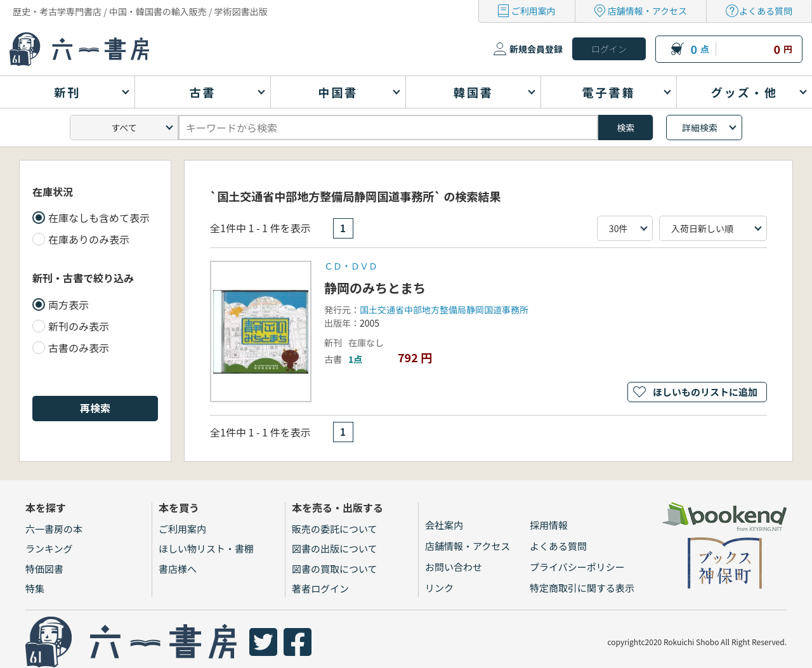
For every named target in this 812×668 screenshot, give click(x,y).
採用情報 (549, 525)
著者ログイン (320, 588)
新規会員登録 (536, 49)
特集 (35, 588)
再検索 (95, 408)
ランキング (49, 548)
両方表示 (69, 305)
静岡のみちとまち (375, 288)
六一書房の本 (54, 529)
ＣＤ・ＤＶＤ (351, 266)
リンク (439, 588)
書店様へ (178, 569)
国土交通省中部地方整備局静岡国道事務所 (444, 310)
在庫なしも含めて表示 (99, 218)
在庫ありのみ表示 (89, 239)
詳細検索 (700, 128)
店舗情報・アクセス (647, 11)
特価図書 (44, 569)
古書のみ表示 (79, 348)
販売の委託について (335, 529)
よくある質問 (766, 11)
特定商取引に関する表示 (582, 588)
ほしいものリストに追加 (705, 392)
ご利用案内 (534, 11)
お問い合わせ (454, 567)
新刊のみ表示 (79, 326)
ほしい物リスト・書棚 (206, 548)
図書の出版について (335, 548)
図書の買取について (335, 569)
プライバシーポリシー (577, 567)
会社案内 (444, 525)
